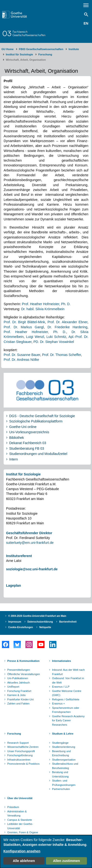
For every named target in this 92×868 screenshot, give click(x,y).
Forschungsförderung (20, 755)
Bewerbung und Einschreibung (61, 753)
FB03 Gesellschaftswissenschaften (41, 49)
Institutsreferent (19, 556)
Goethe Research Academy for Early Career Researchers (68, 720)
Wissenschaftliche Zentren (23, 747)
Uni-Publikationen (18, 678)
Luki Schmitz (56, 337)
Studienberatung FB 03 (27, 448)
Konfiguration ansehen (22, 851)
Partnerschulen (61, 789)
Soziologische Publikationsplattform (36, 421)
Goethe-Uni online (23, 427)
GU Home (8, 49)
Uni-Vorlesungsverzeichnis (29, 432)
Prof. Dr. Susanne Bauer (22, 355)
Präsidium (13, 807)
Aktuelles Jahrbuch (19, 683)
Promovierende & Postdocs (23, 764)
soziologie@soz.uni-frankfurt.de (32, 569)
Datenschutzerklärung (40, 622)
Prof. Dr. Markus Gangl (24, 327)
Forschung (45, 54)
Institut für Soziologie (19, 54)
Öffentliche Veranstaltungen (24, 674)
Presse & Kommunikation (23, 661)
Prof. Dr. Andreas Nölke (21, 360)
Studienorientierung (64, 747)
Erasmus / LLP (61, 687)
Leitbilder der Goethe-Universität (20, 826)
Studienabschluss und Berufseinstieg (65, 766)
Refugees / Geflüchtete (66, 699)
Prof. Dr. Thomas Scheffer (62, 355)
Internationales (61, 661)
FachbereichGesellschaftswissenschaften (29, 33)
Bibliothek (17, 438)
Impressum (15, 622)
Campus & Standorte (20, 820)
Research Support (18, 743)
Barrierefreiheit (68, 622)
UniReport (13, 687)
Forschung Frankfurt (19, 691)
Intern (14, 459)
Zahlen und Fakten (18, 704)
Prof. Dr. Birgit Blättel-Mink (24, 322)
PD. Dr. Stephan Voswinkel (54, 342)
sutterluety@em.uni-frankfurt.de (30, 543)
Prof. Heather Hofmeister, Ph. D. (46, 304)
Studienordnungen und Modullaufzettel (38, 454)
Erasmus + (58, 704)
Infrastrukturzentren (19, 760)
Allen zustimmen (66, 861)
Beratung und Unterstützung (60, 774)
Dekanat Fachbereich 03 (28, 443)
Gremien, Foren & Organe (23, 832)
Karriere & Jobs (16, 695)
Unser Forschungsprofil (21, 751)
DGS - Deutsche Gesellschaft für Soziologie (42, 416)
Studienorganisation (64, 760)
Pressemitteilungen (19, 670)
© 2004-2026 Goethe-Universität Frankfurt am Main (37, 616)
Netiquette (45, 627)
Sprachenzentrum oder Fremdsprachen (66, 710)
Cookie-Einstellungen (21, 627)
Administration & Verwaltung (17, 814)
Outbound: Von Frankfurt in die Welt (68, 680)
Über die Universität (20, 798)
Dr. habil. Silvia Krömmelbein (43, 309)
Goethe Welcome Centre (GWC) (67, 693)
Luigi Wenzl (35, 337)
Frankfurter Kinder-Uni (20, 699)
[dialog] (46, 852)
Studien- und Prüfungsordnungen (64, 783)
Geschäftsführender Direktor (29, 533)
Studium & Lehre (63, 734)
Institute (74, 49)
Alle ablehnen (24, 861)
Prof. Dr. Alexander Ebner (67, 322)
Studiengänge (60, 743)
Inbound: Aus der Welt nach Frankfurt (68, 672)
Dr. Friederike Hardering (67, 327)
